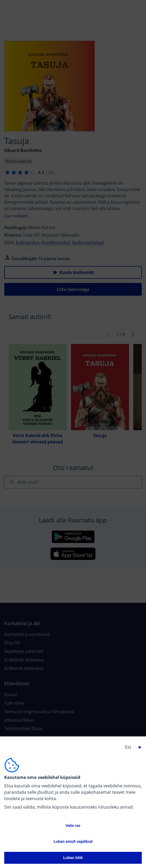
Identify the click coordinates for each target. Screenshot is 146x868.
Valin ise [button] (73, 826)
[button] (131, 747)
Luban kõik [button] (73, 858)
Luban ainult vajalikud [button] (73, 841)
